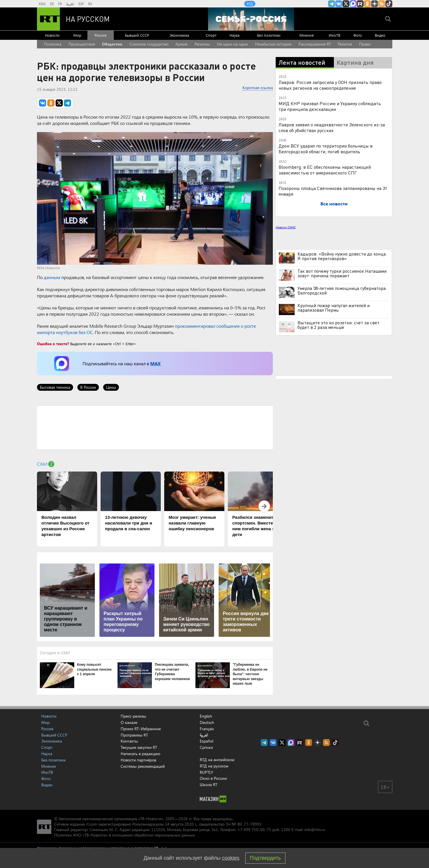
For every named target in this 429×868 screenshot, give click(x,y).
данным (52, 277)
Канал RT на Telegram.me (332, 4)
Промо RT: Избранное (141, 729)
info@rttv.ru (315, 829)
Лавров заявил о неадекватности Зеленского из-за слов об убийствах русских (332, 127)
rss (382, 4)
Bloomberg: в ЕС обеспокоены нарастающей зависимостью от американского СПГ (325, 170)
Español (206, 741)
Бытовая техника (55, 387)
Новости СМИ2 (286, 227)
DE (52, 4)
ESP (81, 4)
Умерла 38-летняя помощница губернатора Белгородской (342, 290)
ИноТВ (334, 35)
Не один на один (232, 44)
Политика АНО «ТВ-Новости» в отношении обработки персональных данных (125, 835)
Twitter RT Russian (346, 4)
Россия (101, 35)
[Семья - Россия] (251, 19)
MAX (155, 363)
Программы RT (134, 735)
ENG (42, 4)
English (206, 716)
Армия (181, 44)
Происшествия (82, 44)
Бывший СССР (137, 35)
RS (90, 4)
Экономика (179, 35)
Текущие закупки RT (139, 747)
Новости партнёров (138, 760)
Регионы (202, 44)
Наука (235, 35)
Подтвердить (265, 858)
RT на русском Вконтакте (339, 4)
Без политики (269, 35)
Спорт (211, 35)
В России (88, 387)
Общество (112, 44)
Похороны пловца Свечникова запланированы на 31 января (333, 191)
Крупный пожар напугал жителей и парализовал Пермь (334, 308)
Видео (380, 35)
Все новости (334, 204)
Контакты (129, 741)
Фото (358, 35)
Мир (77, 35)
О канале (129, 722)
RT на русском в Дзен (375, 4)
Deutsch (207, 722)
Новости (52, 35)
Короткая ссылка (258, 88)
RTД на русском (214, 766)
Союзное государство (149, 44)
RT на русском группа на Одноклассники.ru (367, 4)
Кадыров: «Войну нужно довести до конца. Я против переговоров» (342, 256)
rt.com (92, 824)
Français (207, 729)
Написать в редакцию (140, 754)
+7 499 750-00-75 (254, 829)
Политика (53, 44)
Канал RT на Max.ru (353, 4)
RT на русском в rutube (360, 4)
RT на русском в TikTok (389, 4)
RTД (250, 4)
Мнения (307, 35)
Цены (111, 387)
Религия (345, 44)
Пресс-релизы (133, 716)
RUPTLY (206, 772)
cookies (231, 858)
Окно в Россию (213, 778)
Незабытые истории (273, 44)
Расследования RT (315, 44)
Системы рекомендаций (143, 766)
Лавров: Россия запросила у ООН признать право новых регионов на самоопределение (330, 85)
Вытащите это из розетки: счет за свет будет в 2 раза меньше (338, 325)
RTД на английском (217, 760)
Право (365, 44)
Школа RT (208, 784)
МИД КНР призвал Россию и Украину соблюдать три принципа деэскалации (330, 106)
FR (60, 4)
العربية (70, 4)
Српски (206, 747)
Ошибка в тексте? (53, 344)
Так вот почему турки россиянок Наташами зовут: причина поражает (342, 273)
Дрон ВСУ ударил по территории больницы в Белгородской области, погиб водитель (326, 149)
